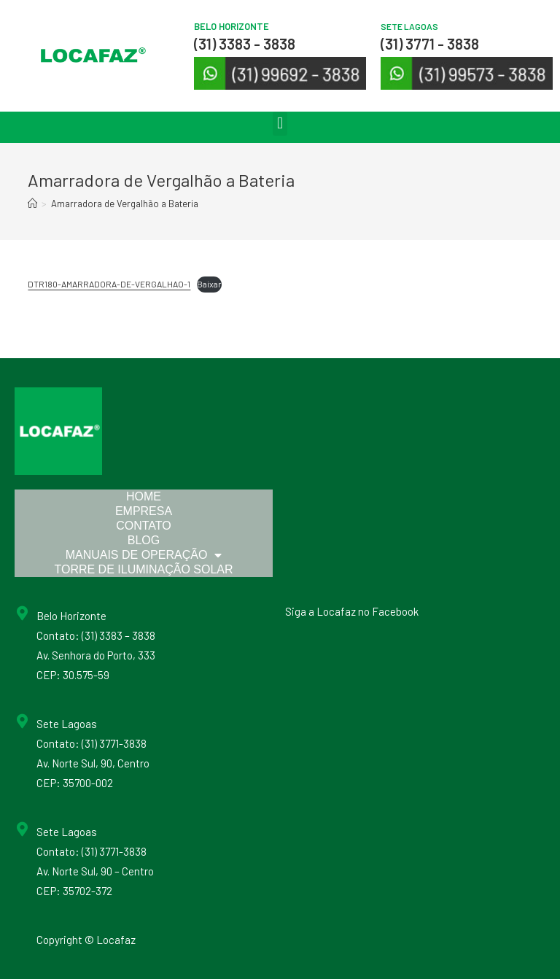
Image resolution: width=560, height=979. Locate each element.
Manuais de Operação (144, 555)
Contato (144, 526)
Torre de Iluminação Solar (143, 569)
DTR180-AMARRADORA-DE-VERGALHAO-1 (109, 284)
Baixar (209, 284)
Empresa (144, 511)
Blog (144, 540)
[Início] (32, 204)
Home (144, 496)
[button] (280, 124)
